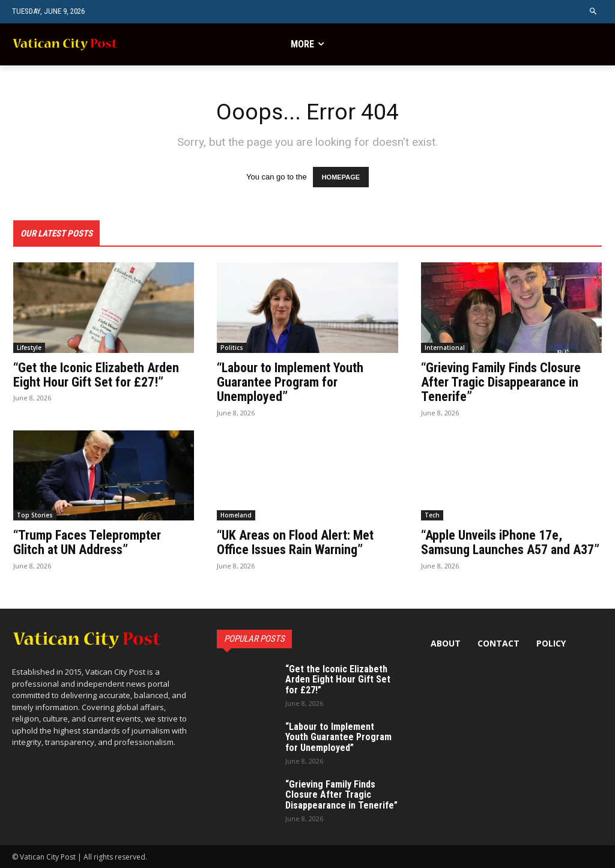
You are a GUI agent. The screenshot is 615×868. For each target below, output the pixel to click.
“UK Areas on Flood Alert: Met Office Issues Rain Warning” (295, 543)
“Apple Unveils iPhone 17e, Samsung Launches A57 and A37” (510, 543)
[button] (594, 12)
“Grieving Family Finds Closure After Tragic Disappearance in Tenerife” (501, 383)
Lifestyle (29, 348)
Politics (232, 348)
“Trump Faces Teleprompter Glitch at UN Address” (87, 543)
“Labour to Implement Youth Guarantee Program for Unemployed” (290, 383)
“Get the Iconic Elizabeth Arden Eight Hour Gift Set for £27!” (96, 375)
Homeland (236, 516)
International (445, 348)
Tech (432, 516)
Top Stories (35, 516)
